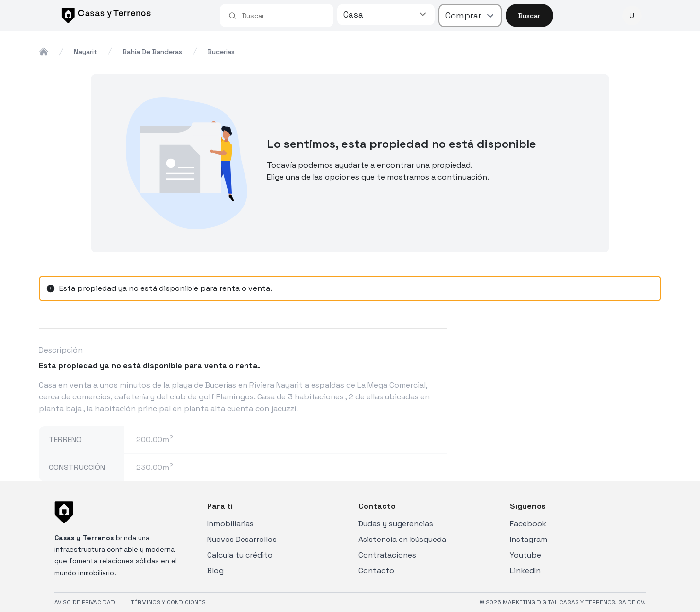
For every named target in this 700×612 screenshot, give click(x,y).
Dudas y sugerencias (396, 524)
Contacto (376, 570)
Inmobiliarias (230, 524)
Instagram (529, 539)
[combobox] (283, 16)
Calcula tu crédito (240, 555)
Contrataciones (387, 555)
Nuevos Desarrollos (242, 539)
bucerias (221, 52)
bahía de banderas (152, 52)
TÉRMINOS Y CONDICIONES (168, 602)
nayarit (86, 52)
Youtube (525, 555)
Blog (215, 570)
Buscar (529, 16)
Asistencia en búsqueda (402, 539)
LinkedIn (525, 570)
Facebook (528, 524)
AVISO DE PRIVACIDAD (85, 602)
